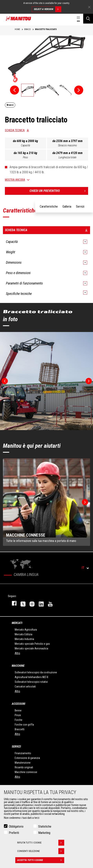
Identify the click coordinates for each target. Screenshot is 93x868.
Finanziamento (23, 753)
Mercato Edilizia (23, 634)
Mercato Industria (24, 639)
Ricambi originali (24, 767)
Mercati (17, 623)
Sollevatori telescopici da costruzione (36, 672)
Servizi (16, 747)
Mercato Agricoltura (26, 630)
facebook (12, 603)
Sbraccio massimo (67, 145)
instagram (30, 603)
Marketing (44, 833)
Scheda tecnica (15, 130)
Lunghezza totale (67, 157)
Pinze (18, 715)
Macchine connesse (26, 772)
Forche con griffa (24, 725)
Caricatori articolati (25, 687)
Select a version (47, 9)
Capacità (25, 145)
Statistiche (45, 827)
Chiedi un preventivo (59, 191)
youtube (48, 603)
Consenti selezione (41, 851)
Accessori (19, 704)
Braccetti (20, 729)
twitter (21, 603)
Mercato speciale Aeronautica (31, 648)
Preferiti (14, 833)
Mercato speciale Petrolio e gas (32, 644)
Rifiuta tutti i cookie (41, 843)
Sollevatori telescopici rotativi (31, 682)
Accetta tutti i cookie (41, 860)
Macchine (18, 666)
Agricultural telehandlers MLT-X (32, 677)
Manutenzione (23, 763)
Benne (18, 710)
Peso (25, 157)
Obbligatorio (16, 827)
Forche (19, 720)
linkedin (39, 603)
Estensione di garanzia (27, 758)
